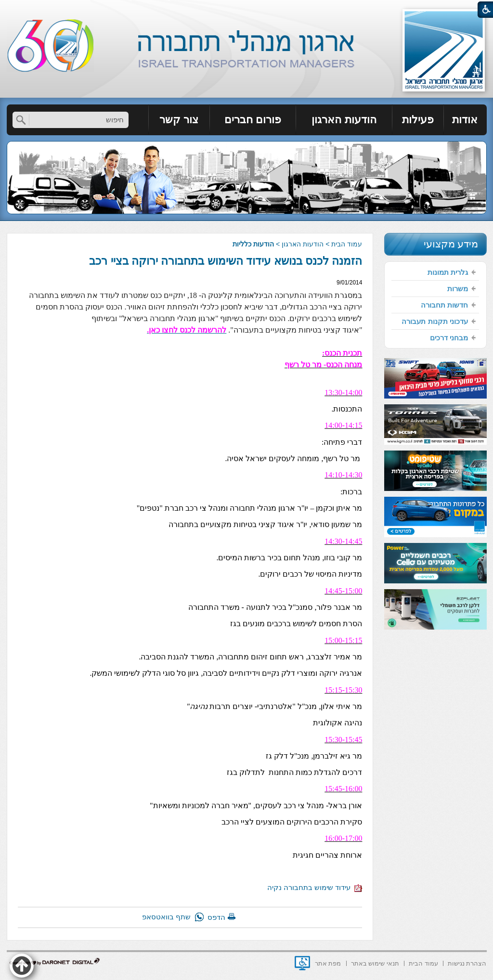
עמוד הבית (347, 244)
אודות (465, 120)
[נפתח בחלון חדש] (302, 963)
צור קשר (179, 120)
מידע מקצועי (451, 244)
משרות (458, 289)
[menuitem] (465, 120)
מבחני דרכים (449, 338)
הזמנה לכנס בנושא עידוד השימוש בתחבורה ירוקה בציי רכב (226, 261)
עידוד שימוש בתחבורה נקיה (315, 887)
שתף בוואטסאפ (166, 917)
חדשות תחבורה (444, 305)
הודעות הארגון (344, 120)
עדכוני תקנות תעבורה (435, 321)
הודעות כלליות (253, 244)
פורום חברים (253, 120)
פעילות (418, 120)
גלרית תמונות (448, 272)
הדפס (216, 917)
